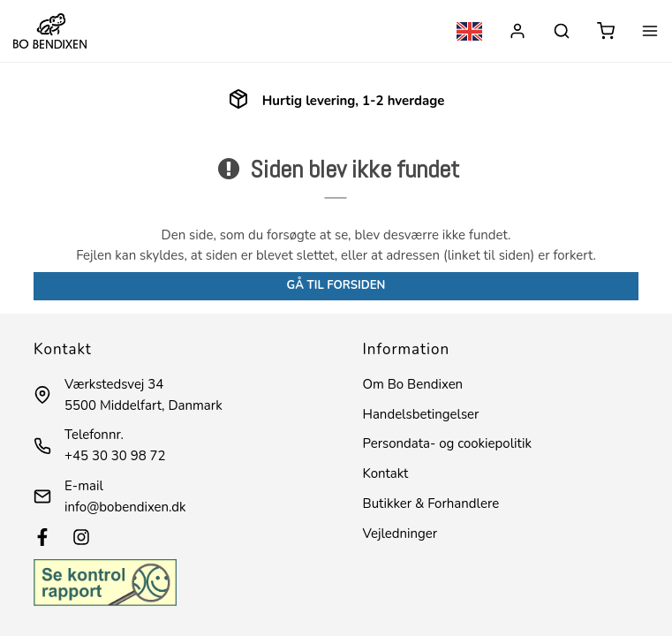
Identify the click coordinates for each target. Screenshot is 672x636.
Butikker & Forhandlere (431, 503)
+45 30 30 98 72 (115, 456)
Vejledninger (400, 534)
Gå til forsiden (336, 285)
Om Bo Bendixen (413, 384)
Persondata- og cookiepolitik (447, 443)
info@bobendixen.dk (125, 507)
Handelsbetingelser (421, 414)
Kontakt (386, 473)
